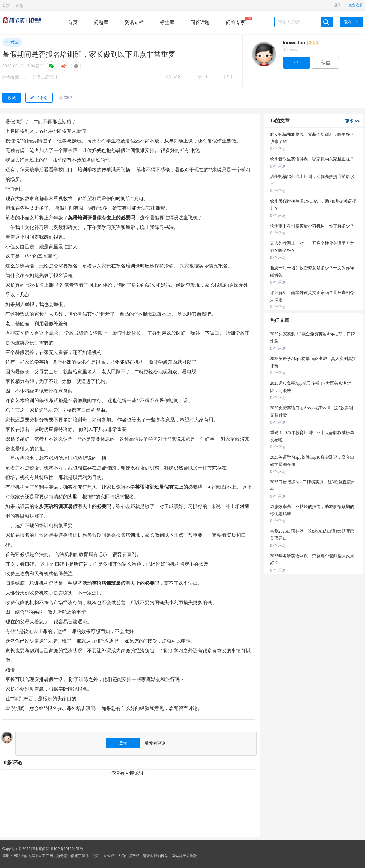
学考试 (12, 42)
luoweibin (301, 43)
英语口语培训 (45, 77)
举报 (68, 97)
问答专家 (236, 21)
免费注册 (356, 5)
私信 (325, 63)
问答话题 (200, 22)
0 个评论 (278, 149)
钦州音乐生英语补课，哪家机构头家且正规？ (312, 159)
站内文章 (11, 77)
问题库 (101, 22)
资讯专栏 (134, 22)
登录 (338, 5)
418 (173, 77)
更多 (352, 121)
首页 (6, 6)
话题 (19, 6)
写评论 (39, 98)
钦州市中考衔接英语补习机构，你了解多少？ (312, 226)
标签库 (167, 22)
